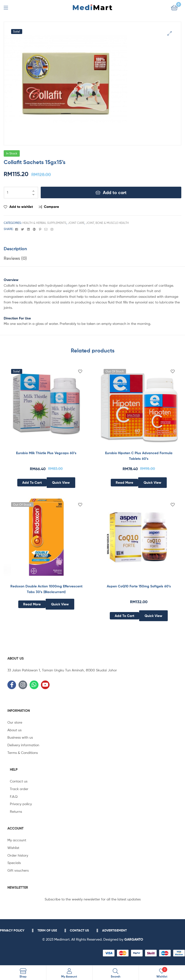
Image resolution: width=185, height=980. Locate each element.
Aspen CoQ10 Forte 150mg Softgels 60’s (139, 586)
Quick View (61, 482)
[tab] (92, 249)
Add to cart (115, 192)
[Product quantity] (21, 193)
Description (15, 249)
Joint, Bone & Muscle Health (107, 223)
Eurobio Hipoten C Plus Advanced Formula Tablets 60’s (139, 456)
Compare (51, 207)
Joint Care (76, 223)
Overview (11, 280)
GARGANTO (134, 939)
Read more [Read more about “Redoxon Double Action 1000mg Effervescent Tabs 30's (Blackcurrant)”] (32, 604)
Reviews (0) (15, 258)
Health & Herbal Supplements (44, 223)
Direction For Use (17, 318)
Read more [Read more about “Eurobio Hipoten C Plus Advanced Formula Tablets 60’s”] (124, 482)
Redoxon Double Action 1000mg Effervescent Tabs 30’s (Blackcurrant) (46, 589)
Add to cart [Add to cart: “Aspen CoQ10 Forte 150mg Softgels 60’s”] (124, 616)
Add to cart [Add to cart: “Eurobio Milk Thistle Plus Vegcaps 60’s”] (32, 482)
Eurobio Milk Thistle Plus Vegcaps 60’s (46, 453)
